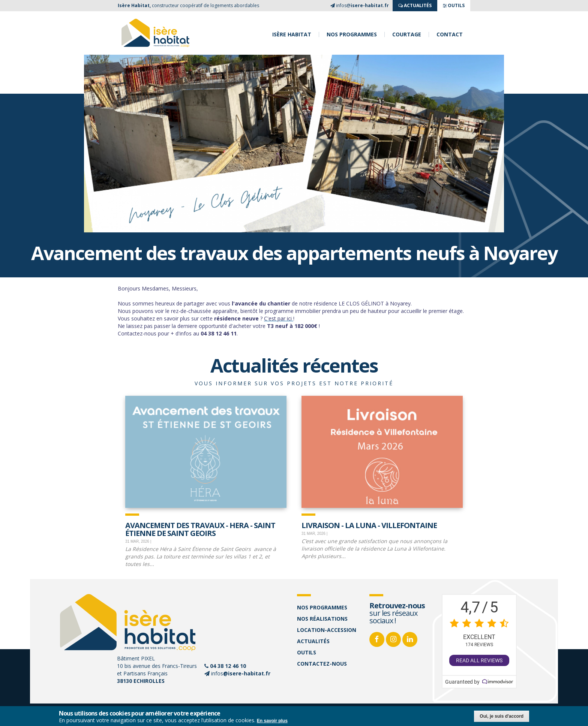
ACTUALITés (415, 5)
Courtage (407, 34)
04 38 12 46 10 (228, 666)
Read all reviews (479, 660)
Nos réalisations (322, 619)
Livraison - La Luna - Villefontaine (369, 525)
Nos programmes (352, 34)
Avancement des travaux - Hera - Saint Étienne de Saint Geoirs (200, 529)
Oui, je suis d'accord (502, 716)
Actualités (313, 641)
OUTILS (454, 5)
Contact (450, 34)
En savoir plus (272, 721)
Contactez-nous (322, 664)
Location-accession (327, 630)
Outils (307, 652)
